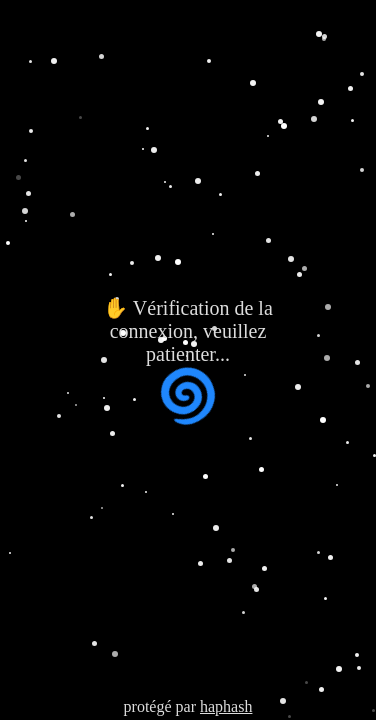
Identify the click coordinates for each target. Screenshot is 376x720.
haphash (226, 706)
